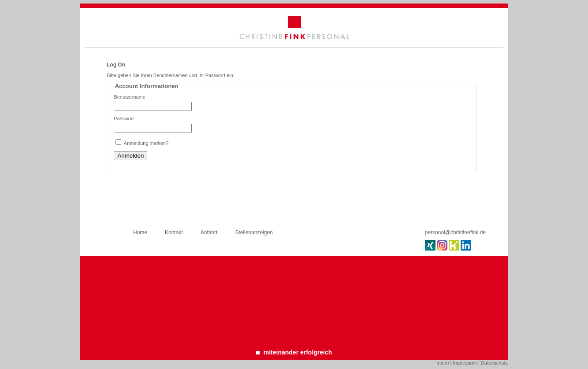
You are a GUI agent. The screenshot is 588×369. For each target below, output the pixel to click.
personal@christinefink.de (455, 232)
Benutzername (130, 97)
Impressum (465, 363)
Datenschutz (494, 363)
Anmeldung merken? (146, 143)
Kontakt (174, 232)
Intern (443, 363)
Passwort (124, 118)
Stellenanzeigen (254, 232)
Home (140, 232)
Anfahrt (209, 232)
